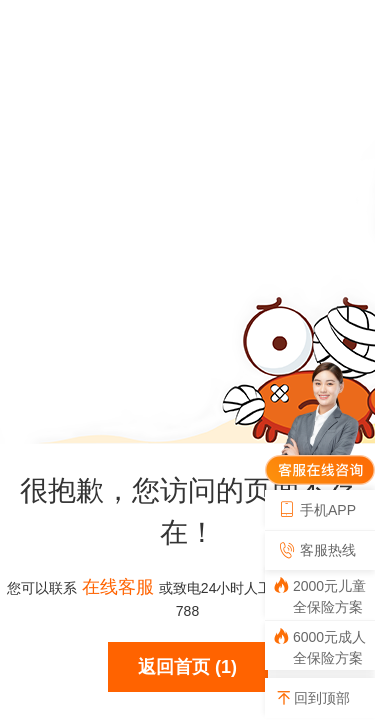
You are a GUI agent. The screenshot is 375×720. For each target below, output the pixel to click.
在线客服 (118, 587)
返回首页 (174, 667)
